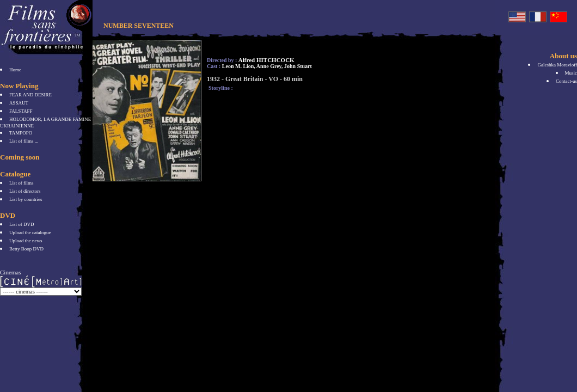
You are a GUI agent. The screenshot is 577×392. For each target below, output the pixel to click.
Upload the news (26, 241)
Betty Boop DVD (26, 249)
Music (571, 73)
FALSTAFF (21, 111)
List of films (22, 183)
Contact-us (566, 81)
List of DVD (22, 224)
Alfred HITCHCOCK (266, 60)
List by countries (26, 199)
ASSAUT (19, 103)
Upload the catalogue (30, 232)
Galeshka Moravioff (557, 65)
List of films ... (24, 141)
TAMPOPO (21, 133)
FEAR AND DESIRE (30, 95)
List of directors (25, 191)
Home (15, 70)
